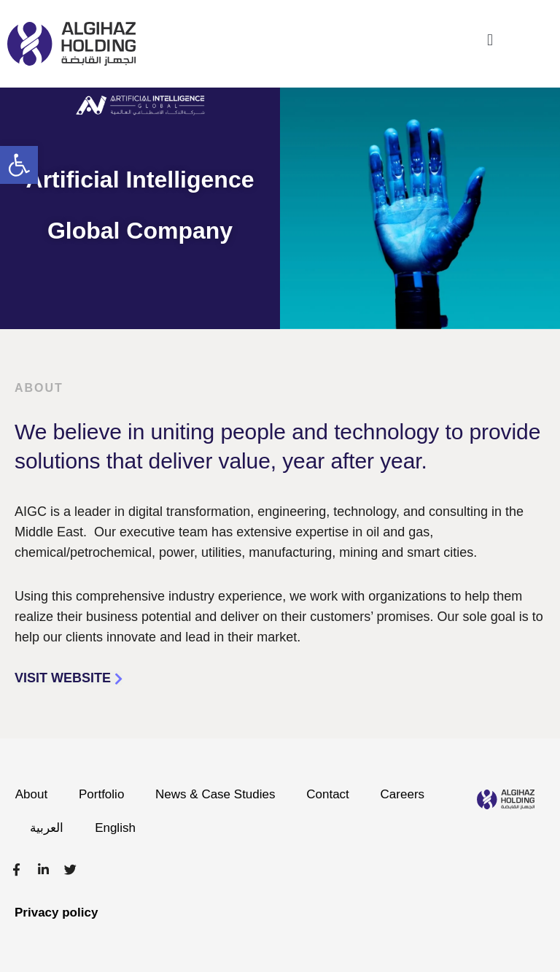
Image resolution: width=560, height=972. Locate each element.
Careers (54, 828)
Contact (337, 794)
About (31, 794)
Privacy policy (56, 913)
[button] (19, 165)
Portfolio (104, 794)
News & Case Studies (222, 794)
